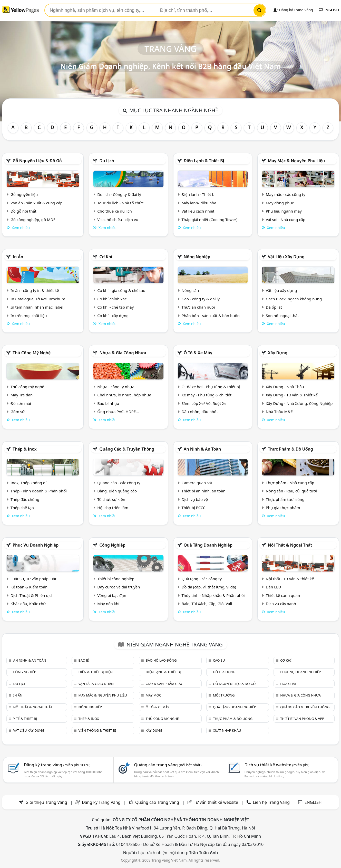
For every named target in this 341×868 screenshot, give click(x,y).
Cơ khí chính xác (112, 299)
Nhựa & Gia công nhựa (123, 353)
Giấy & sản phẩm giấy (164, 684)
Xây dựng (278, 353)
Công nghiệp (112, 545)
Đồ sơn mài (21, 403)
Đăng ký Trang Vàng (293, 10)
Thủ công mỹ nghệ (32, 353)
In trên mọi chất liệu (29, 316)
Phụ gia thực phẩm (283, 508)
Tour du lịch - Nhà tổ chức (120, 203)
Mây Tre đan (22, 395)
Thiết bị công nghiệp (116, 579)
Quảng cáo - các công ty (119, 483)
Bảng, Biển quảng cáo (117, 491)
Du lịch (107, 161)
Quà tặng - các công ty (202, 579)
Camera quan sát (197, 483)
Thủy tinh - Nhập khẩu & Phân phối (213, 595)
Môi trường (224, 695)
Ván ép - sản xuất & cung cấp (37, 203)
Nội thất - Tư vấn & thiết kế (290, 579)
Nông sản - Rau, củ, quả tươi (291, 491)
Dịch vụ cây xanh (281, 604)
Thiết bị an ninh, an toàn (203, 491)
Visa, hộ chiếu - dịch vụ (118, 220)
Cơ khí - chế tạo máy (115, 307)
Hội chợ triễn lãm (113, 508)
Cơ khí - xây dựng (113, 316)
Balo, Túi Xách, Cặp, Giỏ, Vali (207, 604)
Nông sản (190, 290)
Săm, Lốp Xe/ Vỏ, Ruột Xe (204, 403)
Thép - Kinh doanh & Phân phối (39, 491)
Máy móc (153, 695)
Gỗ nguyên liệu (24, 194)
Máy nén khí (108, 604)
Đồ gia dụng (224, 672)
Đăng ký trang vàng (57, 765)
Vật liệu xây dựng (286, 257)
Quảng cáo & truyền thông (127, 449)
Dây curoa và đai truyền (119, 587)
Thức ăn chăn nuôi (198, 307)
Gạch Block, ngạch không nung (294, 299)
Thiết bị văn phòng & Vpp (302, 719)
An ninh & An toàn (202, 449)
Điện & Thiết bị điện (96, 672)
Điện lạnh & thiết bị (204, 161)
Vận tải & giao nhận (96, 684)
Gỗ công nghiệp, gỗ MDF (33, 220)
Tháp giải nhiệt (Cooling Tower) (209, 220)
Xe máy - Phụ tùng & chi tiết (206, 395)
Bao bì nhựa (108, 403)
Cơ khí (106, 257)
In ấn (18, 257)
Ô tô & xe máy (198, 353)
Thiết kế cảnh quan (283, 595)
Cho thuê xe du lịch (115, 211)
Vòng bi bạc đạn (112, 595)
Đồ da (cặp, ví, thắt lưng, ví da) (209, 587)
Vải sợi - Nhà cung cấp (286, 220)
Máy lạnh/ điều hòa (199, 203)
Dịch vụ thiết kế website (277, 765)
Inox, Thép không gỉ (28, 483)
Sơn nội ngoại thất (282, 316)
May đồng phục (280, 203)
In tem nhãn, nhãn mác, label (37, 307)
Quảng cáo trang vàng (168, 765)
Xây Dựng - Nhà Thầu (285, 387)
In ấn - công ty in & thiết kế (35, 290)
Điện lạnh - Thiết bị (198, 194)
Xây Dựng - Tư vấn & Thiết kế (292, 395)
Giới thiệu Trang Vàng (46, 802)
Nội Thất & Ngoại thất (290, 545)
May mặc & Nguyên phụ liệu (296, 161)
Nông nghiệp (197, 257)
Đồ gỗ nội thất (23, 211)
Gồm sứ (18, 412)
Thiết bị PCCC (193, 508)
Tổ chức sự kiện (111, 499)
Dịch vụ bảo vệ (195, 499)
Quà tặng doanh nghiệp (208, 545)
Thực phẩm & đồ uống (290, 449)
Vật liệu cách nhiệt (198, 211)
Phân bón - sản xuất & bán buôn (210, 316)
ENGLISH (329, 10)
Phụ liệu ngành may (284, 211)
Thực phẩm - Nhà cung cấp (290, 483)
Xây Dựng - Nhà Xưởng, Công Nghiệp (299, 403)
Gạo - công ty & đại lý (201, 299)
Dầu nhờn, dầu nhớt (200, 412)
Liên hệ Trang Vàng (271, 802)
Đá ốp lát (274, 307)
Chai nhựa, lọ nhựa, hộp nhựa (124, 395)
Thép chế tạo (22, 508)
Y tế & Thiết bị (25, 719)
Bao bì (84, 660)
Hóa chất (288, 684)
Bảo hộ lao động (161, 660)
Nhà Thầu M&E (279, 412)
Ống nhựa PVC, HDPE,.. (118, 412)
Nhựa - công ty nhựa (116, 387)
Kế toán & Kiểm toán (29, 587)
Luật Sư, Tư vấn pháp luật (33, 579)
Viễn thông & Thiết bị (97, 730)
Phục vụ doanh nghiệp (36, 545)
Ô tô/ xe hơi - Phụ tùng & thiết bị (211, 387)
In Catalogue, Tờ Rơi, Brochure (38, 299)
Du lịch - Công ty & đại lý (119, 194)
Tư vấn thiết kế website (216, 802)
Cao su (219, 660)
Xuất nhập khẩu (227, 730)
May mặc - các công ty (286, 194)
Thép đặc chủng (25, 499)
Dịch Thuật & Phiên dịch (32, 595)
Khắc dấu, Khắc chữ (28, 604)
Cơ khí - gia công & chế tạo (121, 290)
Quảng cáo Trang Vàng (157, 802)
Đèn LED (274, 587)
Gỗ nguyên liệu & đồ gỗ (37, 161)
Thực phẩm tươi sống (285, 499)
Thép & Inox (25, 449)
